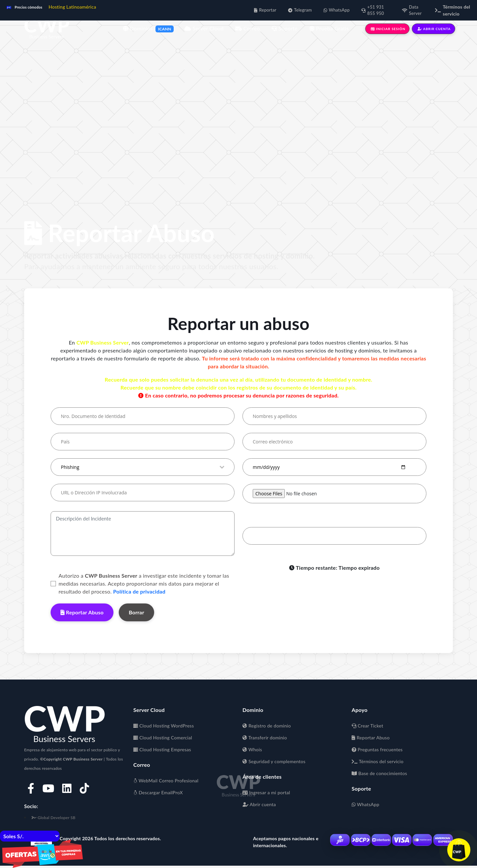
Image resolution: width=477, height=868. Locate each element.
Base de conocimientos (379, 773)
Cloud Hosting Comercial (163, 738)
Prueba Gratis (329, 28)
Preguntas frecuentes (377, 749)
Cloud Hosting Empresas (162, 749)
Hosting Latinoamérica (72, 7)
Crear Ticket (368, 726)
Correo (248, 28)
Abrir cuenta (259, 804)
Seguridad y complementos (274, 761)
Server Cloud (204, 28)
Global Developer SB (53, 818)
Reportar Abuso (82, 612)
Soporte (285, 28)
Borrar (136, 612)
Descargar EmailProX (158, 792)
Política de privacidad (139, 591)
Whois (252, 749)
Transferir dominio (265, 738)
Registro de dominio (267, 726)
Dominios (138, 28)
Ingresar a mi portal (266, 792)
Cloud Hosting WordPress (164, 726)
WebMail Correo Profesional (166, 781)
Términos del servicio (378, 761)
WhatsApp (366, 804)
